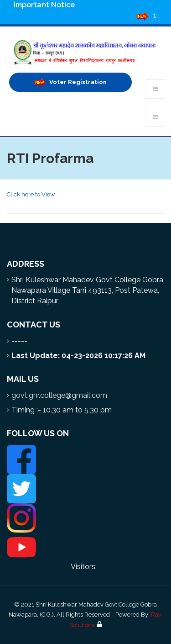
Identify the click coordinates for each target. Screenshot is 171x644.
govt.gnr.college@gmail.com (59, 395)
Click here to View (31, 194)
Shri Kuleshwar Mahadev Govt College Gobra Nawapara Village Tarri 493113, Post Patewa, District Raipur (87, 290)
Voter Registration (71, 82)
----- (19, 341)
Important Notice (44, 5)
